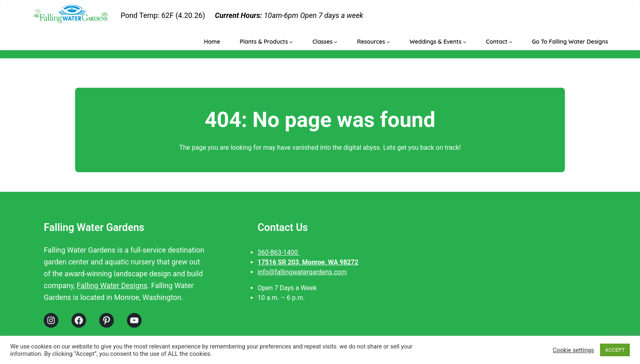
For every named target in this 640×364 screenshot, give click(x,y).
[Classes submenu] (336, 42)
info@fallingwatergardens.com (302, 272)
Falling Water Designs (112, 285)
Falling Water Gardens (94, 227)
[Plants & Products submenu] (291, 42)
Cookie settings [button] (573, 350)
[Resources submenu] (388, 42)
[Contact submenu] (511, 42)
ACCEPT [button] (615, 350)
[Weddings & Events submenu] (464, 42)
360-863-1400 (279, 252)
